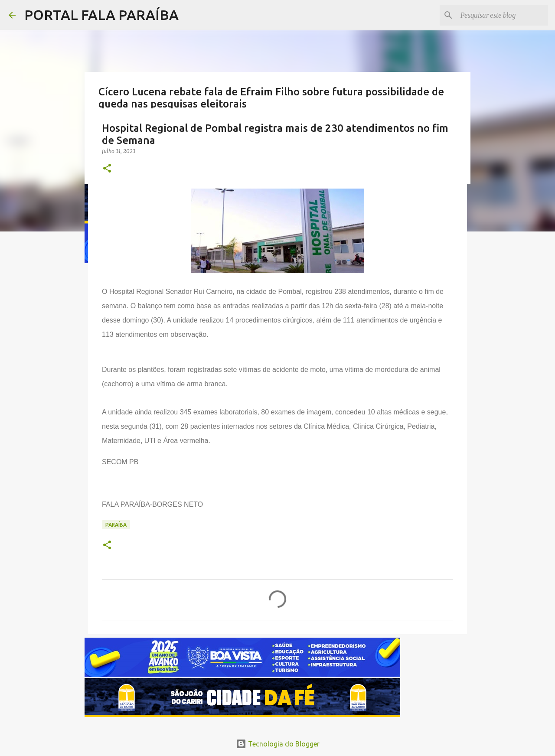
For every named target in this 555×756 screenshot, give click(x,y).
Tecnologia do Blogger (278, 744)
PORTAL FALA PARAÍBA (101, 15)
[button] (107, 169)
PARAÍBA (116, 525)
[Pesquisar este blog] (503, 15)
